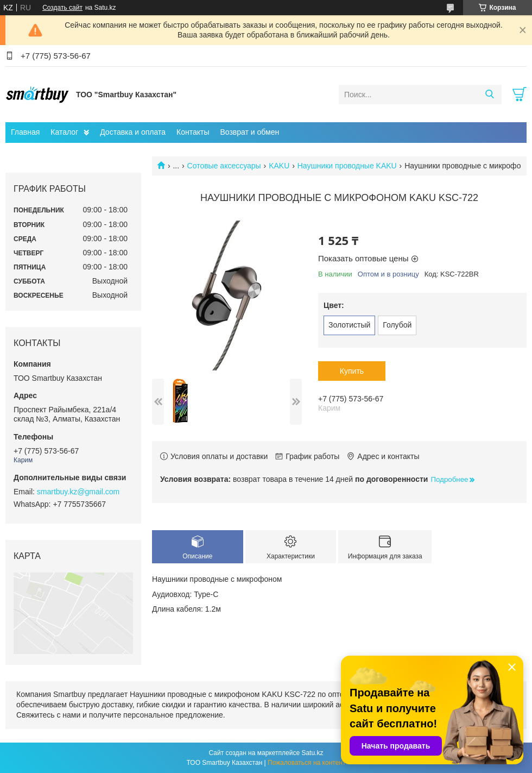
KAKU (279, 166)
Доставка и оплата (133, 132)
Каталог (64, 132)
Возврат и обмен (249, 132)
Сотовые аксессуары (224, 166)
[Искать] (489, 95)
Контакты (193, 132)
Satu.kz (312, 753)
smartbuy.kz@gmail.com (78, 492)
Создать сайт (62, 8)
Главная (25, 132)
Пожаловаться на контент (306, 763)
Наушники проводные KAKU (347, 166)
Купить (352, 371)
